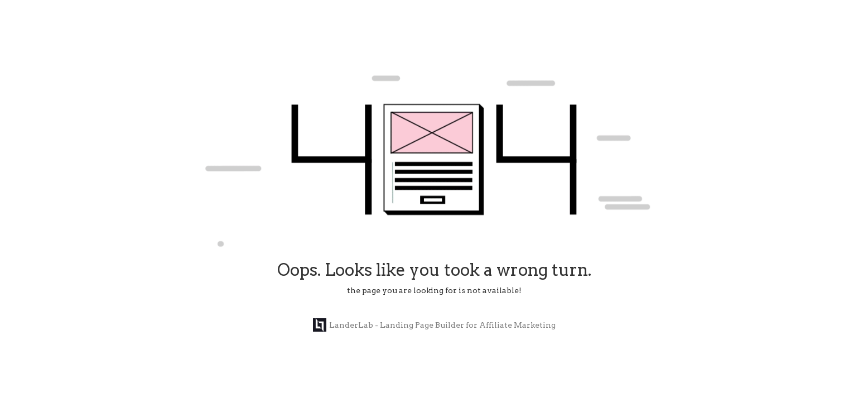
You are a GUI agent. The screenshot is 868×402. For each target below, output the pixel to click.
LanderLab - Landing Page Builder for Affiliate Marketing (434, 325)
